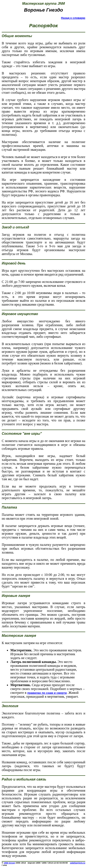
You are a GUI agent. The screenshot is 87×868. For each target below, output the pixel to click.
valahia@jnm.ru (78, 863)
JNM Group (9, 863)
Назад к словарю (73, 18)
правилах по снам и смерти (47, 693)
